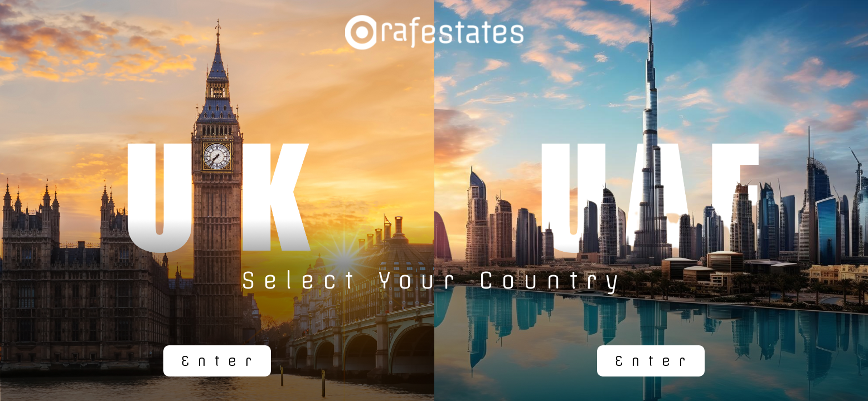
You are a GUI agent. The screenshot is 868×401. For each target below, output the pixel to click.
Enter (220, 361)
